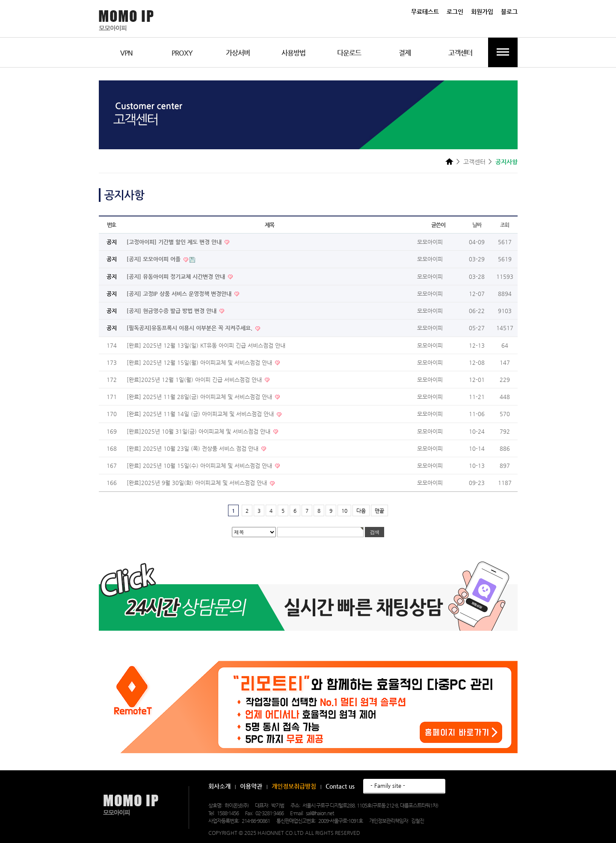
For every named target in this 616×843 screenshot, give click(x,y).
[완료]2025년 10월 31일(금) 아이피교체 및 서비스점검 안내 (199, 431)
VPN (126, 53)
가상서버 (238, 53)
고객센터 (460, 53)
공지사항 (506, 162)
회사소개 (219, 786)
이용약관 (251, 786)
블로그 (509, 12)
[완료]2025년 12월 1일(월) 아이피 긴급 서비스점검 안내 (195, 380)
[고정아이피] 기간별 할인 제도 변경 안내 (175, 242)
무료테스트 (425, 12)
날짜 (477, 225)
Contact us (340, 786)
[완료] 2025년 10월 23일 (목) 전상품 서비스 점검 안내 (193, 448)
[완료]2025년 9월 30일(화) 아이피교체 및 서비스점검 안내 (198, 483)
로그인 (455, 12)
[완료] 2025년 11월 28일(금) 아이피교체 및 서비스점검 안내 (200, 397)
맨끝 (379, 511)
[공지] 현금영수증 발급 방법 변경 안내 (172, 311)
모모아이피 (131, 805)
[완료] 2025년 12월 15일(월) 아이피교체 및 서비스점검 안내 (200, 362)
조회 (505, 225)
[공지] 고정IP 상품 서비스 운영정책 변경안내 (180, 294)
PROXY (182, 53)
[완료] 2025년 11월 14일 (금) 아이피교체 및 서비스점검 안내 (201, 414)
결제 (405, 53)
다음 (361, 511)
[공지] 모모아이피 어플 (154, 259)
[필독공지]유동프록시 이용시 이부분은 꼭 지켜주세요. (190, 328)
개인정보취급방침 (294, 786)
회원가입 (482, 12)
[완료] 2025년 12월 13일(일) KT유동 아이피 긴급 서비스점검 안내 (206, 345)
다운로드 (349, 53)
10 (344, 511)
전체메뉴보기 (503, 52)
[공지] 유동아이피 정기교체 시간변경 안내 (177, 277)
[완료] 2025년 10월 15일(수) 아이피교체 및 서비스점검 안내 (200, 466)
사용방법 (293, 53)
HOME (449, 161)
